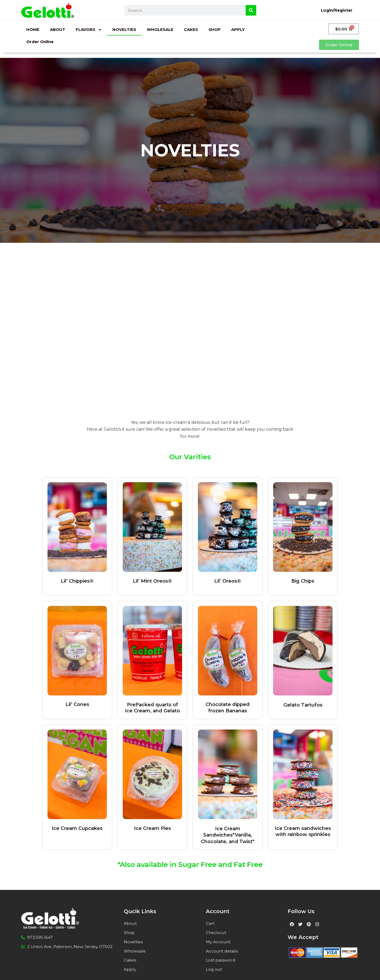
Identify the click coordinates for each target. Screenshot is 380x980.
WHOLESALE (160, 29)
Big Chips (303, 581)
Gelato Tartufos (303, 705)
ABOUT (58, 29)
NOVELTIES (124, 29)
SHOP (215, 29)
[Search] (251, 10)
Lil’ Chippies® (77, 581)
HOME (33, 29)
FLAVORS (89, 30)
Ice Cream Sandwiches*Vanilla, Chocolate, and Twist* (228, 835)
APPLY (238, 29)
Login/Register (337, 10)
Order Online (40, 42)
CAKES (191, 29)
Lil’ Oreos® (228, 581)
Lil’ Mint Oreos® (152, 581)
